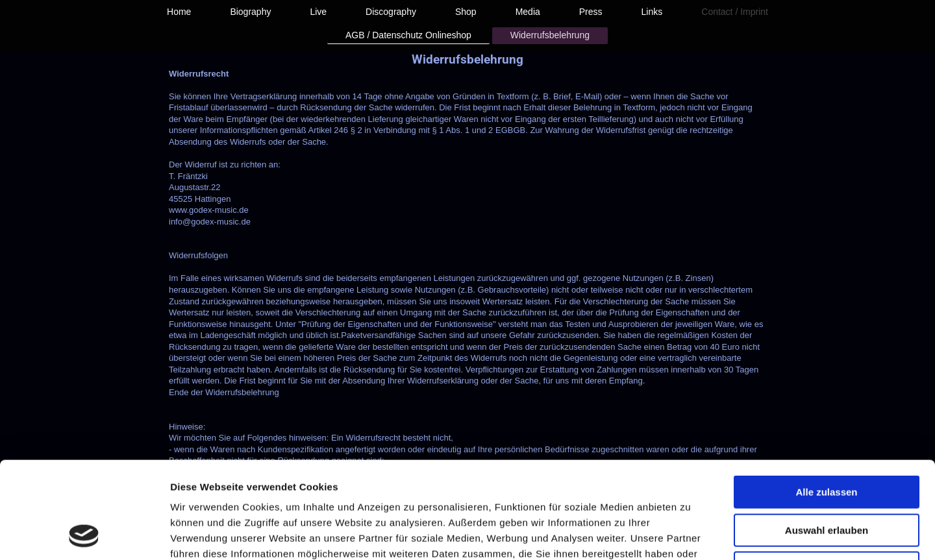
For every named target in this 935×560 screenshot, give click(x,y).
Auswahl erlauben (827, 440)
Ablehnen (827, 477)
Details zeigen (691, 534)
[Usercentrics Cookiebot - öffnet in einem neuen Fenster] (84, 535)
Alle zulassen (826, 401)
